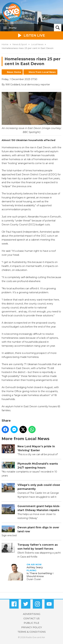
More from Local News (42, 72)
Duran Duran (34, 579)
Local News (37, 44)
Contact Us (31, 618)
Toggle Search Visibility (58, 28)
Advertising (32, 614)
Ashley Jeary (35, 567)
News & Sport (20, 44)
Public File (31, 623)
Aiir (43, 637)
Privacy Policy (32, 627)
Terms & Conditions (32, 632)
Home (5, 44)
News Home (14, 72)
